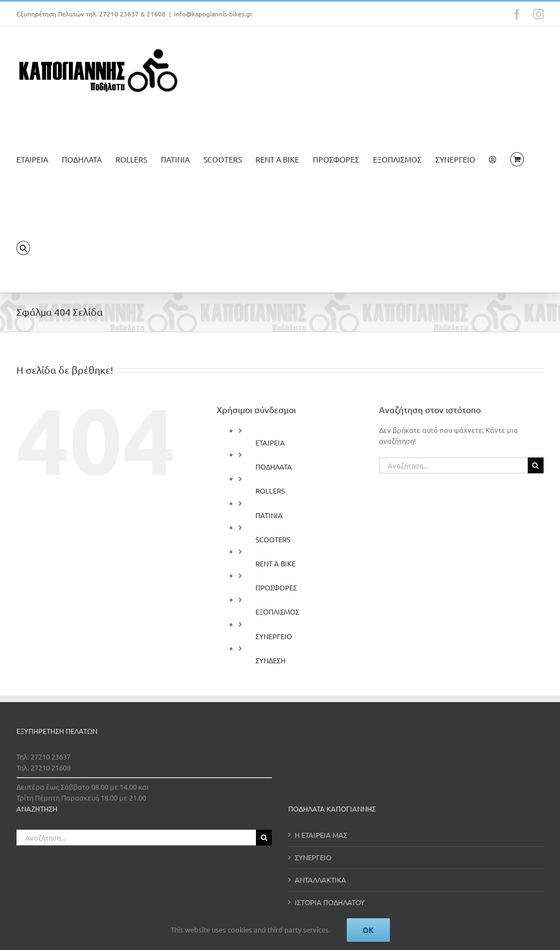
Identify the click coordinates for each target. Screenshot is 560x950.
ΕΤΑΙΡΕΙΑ (270, 442)
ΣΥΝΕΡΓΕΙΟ (274, 636)
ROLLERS (270, 491)
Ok (368, 930)
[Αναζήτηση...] (453, 465)
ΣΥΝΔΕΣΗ (270, 660)
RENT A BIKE (275, 563)
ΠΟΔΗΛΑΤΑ (274, 467)
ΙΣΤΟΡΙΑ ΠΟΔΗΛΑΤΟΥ (330, 902)
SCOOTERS (273, 539)
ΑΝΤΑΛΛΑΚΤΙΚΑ (320, 880)
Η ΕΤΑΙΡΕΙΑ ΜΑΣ (321, 835)
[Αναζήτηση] (536, 465)
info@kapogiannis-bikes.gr (213, 14)
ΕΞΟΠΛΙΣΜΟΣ (277, 612)
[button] (23, 248)
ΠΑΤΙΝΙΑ (269, 515)
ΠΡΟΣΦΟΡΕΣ (276, 587)
